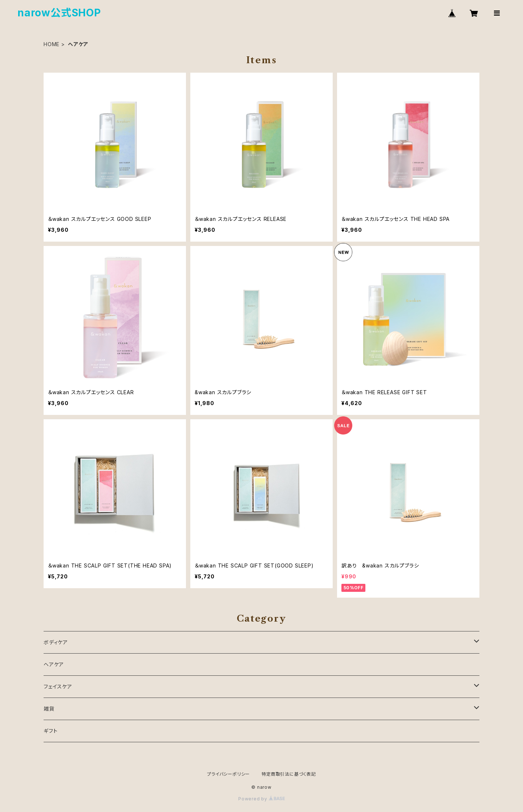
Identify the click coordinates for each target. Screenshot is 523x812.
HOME (52, 44)
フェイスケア (58, 686)
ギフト (50, 731)
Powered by (261, 799)
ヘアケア (54, 664)
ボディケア (56, 642)
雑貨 (49, 709)
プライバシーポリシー (228, 774)
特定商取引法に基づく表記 (289, 774)
